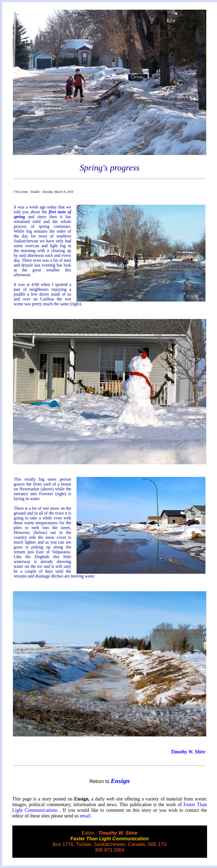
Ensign (120, 781)
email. (86, 816)
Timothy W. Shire (188, 752)
